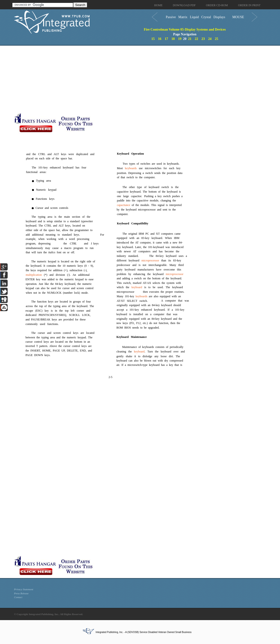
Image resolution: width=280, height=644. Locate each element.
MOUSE (238, 17)
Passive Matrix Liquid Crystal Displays (195, 17)
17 (166, 39)
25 (217, 39)
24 (210, 39)
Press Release (21, 593)
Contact (18, 597)
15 (153, 39)
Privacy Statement (24, 589)
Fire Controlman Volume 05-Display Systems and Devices (185, 30)
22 (196, 39)
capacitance (124, 205)
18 (173, 39)
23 (203, 39)
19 (180, 39)
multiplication (34, 275)
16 (160, 39)
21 (190, 39)
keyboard (137, 287)
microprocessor (150, 260)
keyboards (131, 168)
